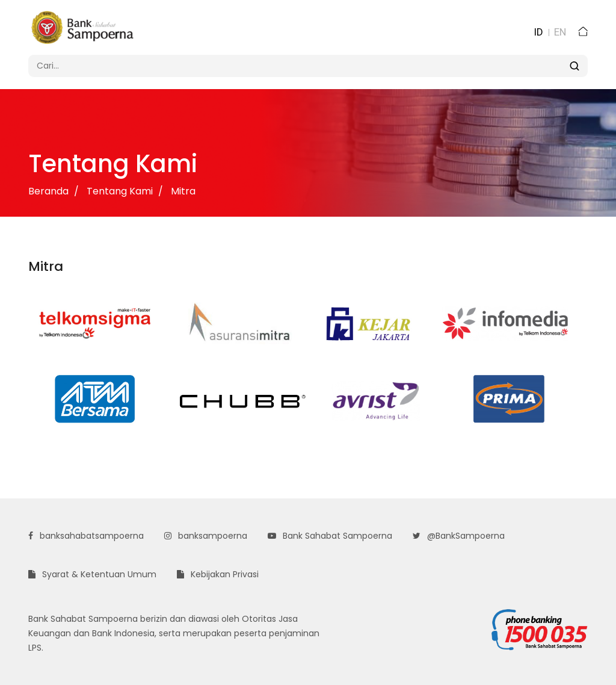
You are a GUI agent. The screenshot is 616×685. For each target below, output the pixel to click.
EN (560, 32)
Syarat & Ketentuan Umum (92, 574)
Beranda (48, 191)
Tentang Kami (120, 191)
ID (538, 32)
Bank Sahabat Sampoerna (330, 536)
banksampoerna (206, 536)
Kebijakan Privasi (218, 574)
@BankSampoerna (459, 536)
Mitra (183, 191)
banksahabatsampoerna (86, 536)
